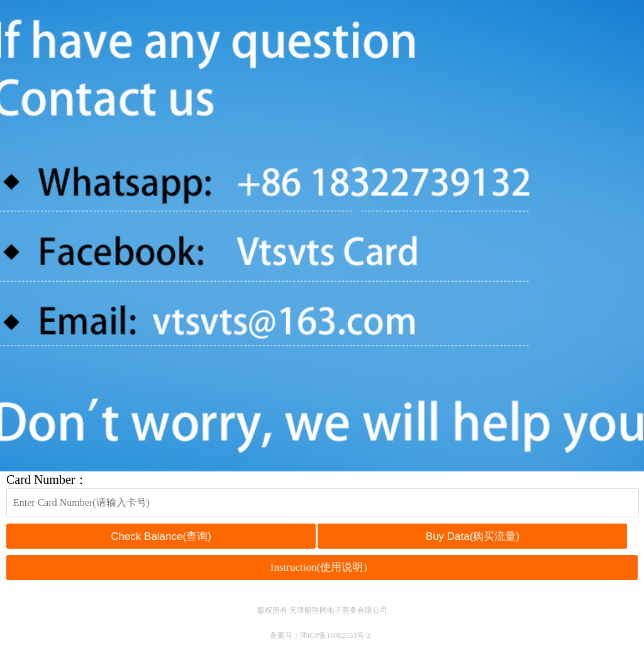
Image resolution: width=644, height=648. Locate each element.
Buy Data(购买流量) (473, 536)
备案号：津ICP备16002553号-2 (320, 635)
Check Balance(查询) (161, 536)
